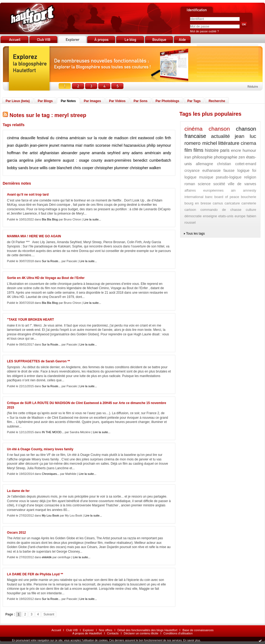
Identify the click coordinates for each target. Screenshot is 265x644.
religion (250, 177)
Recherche (217, 101)
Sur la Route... (51, 261)
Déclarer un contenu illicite (141, 633)
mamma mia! (71, 145)
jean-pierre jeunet (45, 145)
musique (206, 177)
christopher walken (145, 168)
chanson (219, 129)
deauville (28, 138)
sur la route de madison (108, 138)
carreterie (249, 203)
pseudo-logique (229, 177)
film (188, 150)
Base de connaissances (198, 630)
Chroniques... (50, 474)
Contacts (113, 633)
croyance (192, 170)
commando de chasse (221, 210)
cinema (248, 143)
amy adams (132, 153)
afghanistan (49, 153)
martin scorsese (97, 145)
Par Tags (194, 101)
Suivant (49, 614)
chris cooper (83, 168)
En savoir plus (192, 640)
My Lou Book (50, 515)
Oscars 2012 (16, 533)
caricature (232, 203)
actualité (220, 136)
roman (190, 184)
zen (242, 157)
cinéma (13, 138)
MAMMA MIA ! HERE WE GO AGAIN (34, 236)
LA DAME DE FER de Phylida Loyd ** (35, 574)
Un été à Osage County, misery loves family (40, 449)
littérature (229, 143)
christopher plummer (112, 168)
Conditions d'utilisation (178, 633)
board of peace (227, 197)
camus (218, 203)
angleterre (52, 160)
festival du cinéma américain (61, 138)
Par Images (92, 101)
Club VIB (72, 630)
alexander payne (75, 153)
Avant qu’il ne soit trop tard (28, 195)
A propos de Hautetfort (87, 633)
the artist (30, 153)
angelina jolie (31, 160)
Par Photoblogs (167, 101)
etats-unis (226, 216)
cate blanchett (60, 168)
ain (233, 190)
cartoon (190, 210)
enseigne (210, 216)
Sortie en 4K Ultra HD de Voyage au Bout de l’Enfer (46, 278)
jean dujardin (18, 145)
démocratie (193, 216)
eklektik (47, 557)
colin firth (163, 138)
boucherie (249, 197)
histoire (212, 150)
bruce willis (38, 168)
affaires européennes (204, 190)
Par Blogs (45, 101)
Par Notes (68, 101)
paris (225, 150)
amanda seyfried (106, 153)
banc (209, 197)
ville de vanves (242, 184)
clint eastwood (142, 138)
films (198, 150)
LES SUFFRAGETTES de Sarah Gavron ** (38, 361)
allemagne (204, 164)
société (219, 184)
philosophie (202, 157)
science (204, 184)
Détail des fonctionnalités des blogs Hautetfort (147, 630)
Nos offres (106, 630)
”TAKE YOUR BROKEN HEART (31, 320)
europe (240, 216)
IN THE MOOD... (53, 432)
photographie (226, 157)
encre (236, 150)
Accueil (56, 630)
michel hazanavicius (128, 145)
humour (249, 150)
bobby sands (18, 168)
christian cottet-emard (237, 164)
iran (188, 157)
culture (251, 210)
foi (254, 170)
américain (153, 153)
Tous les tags (195, 234)
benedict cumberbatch (152, 160)
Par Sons (141, 101)
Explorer (88, 630)
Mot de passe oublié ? (205, 31)
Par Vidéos (117, 101)
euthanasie (212, 170)
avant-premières (118, 160)
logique (190, 177)
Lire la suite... (92, 219)
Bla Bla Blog (50, 219)
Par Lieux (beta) (18, 101)
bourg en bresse (198, 203)
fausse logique (236, 170)
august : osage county (83, 160)
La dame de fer (18, 491)
